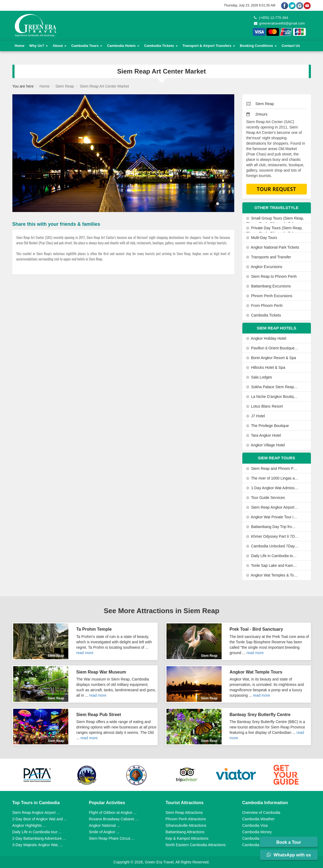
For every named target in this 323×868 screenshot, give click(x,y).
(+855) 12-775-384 (271, 18)
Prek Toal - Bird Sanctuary (256, 629)
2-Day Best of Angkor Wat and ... (40, 819)
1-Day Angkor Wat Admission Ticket (273, 488)
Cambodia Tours (87, 46)
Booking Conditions (258, 46)
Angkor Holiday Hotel (266, 338)
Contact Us (291, 46)
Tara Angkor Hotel (264, 435)
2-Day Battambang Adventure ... (39, 838)
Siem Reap (65, 86)
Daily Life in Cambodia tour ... (37, 832)
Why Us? (39, 46)
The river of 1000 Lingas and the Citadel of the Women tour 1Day (273, 478)
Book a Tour (289, 842)
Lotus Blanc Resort (265, 406)
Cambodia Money (257, 832)
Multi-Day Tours (262, 238)
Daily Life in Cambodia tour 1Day (273, 556)
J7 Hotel (256, 416)
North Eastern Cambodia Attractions (196, 845)
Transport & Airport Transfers (209, 46)
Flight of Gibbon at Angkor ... (113, 813)
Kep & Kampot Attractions (187, 838)
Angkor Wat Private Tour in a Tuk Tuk (273, 517)
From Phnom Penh (265, 305)
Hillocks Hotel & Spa (266, 367)
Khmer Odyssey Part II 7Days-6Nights (273, 536)
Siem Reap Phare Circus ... (112, 838)
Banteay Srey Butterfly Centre (260, 715)
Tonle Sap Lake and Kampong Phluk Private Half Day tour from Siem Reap (273, 565)
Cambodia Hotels (123, 46)
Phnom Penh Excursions (269, 296)
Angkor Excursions (264, 267)
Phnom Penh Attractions (186, 819)
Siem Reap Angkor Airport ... (36, 813)
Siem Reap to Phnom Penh (272, 276)
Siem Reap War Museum (101, 672)
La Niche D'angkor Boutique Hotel (273, 397)
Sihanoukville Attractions (186, 825)
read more (85, 653)
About (60, 46)
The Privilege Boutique (268, 426)
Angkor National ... (104, 825)
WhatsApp (289, 855)
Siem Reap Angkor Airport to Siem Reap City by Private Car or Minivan (273, 507)
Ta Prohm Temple (94, 629)
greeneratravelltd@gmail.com (279, 23)
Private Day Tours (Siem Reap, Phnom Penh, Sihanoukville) (275, 231)
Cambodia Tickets (161, 46)
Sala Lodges (259, 377)
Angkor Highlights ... (29, 825)
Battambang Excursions (269, 286)
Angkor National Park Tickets (273, 247)
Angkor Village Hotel (266, 445)
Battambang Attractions (185, 832)
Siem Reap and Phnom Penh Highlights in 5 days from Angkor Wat (273, 468)
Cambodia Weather (258, 819)
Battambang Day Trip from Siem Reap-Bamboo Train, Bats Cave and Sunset (273, 527)
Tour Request (277, 189)
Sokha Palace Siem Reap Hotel (273, 387)
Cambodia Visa (255, 825)
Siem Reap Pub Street (99, 715)
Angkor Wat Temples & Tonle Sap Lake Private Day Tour (273, 575)
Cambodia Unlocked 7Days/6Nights (273, 546)
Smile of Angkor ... (104, 832)
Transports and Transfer (269, 257)
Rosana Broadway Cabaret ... (114, 819)
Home (20, 46)
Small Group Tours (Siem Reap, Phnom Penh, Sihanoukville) (275, 221)
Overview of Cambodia (261, 813)
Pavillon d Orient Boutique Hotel (273, 348)
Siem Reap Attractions (184, 813)
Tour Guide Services (266, 498)
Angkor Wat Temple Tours (256, 672)
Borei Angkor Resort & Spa (271, 358)
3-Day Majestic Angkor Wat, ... (38, 845)
